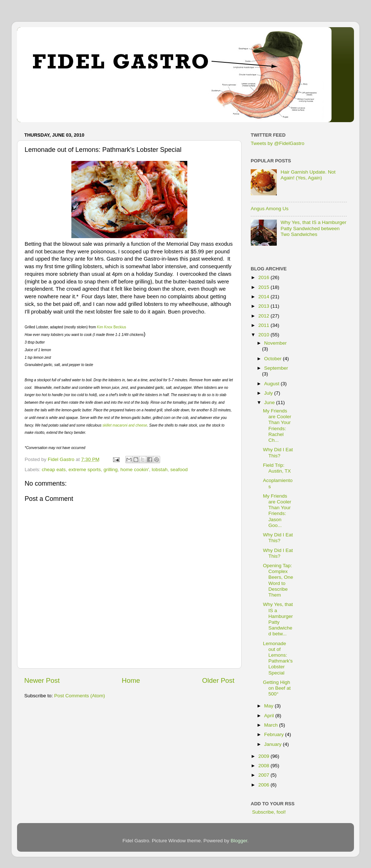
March (272, 725)
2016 (264, 277)
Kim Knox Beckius (112, 327)
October (274, 359)
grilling (111, 470)
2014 (264, 297)
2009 (264, 756)
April (270, 716)
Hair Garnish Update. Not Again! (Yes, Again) (308, 175)
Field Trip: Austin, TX (277, 468)
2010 (264, 335)
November (275, 343)
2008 (264, 766)
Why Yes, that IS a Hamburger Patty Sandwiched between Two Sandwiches (313, 228)
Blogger (239, 841)
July (269, 393)
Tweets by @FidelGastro (278, 143)
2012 (264, 316)
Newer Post (42, 680)
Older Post (218, 680)
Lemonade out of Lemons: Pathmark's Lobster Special (278, 658)
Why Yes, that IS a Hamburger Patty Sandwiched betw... (278, 619)
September (276, 368)
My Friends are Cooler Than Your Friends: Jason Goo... (277, 511)
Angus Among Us (270, 209)
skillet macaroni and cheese (125, 425)
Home (131, 680)
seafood (179, 470)
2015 (264, 287)
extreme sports (85, 470)
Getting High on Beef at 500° (277, 688)
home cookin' (135, 470)
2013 (264, 306)
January (274, 744)
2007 (264, 775)
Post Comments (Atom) (80, 696)
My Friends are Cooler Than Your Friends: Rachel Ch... (277, 425)
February (275, 734)
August (272, 384)
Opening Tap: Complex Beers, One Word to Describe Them (278, 580)
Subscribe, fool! (268, 812)
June (270, 402)
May (269, 706)
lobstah (160, 470)
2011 (264, 325)
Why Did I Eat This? (278, 452)
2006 (264, 785)
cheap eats (54, 470)
